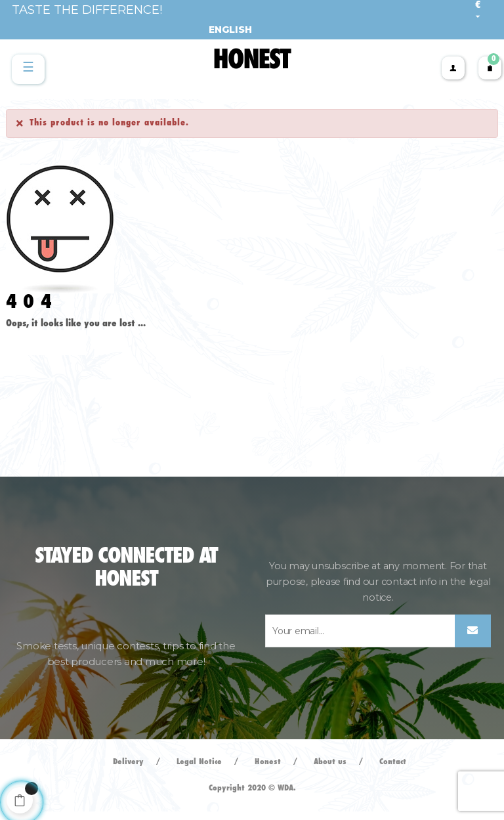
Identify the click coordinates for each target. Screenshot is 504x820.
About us (330, 762)
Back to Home (46, 342)
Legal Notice (199, 762)
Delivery (128, 762)
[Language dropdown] (225, 30)
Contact (393, 762)
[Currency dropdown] (478, 11)
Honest (268, 762)
